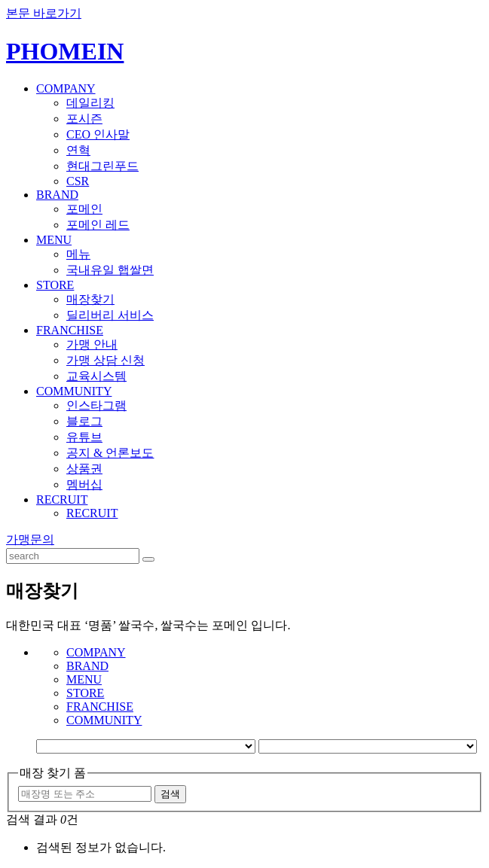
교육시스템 (96, 376)
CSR (78, 181)
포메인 (84, 209)
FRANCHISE (70, 330)
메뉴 (78, 254)
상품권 (84, 469)
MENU (54, 240)
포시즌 (84, 119)
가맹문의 (30, 539)
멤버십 (84, 484)
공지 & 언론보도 (110, 453)
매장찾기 (90, 299)
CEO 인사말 (98, 134)
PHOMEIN (65, 51)
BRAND (57, 195)
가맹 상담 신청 (105, 360)
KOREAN (415, 41)
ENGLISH (462, 41)
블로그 (84, 421)
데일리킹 (90, 103)
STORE (55, 285)
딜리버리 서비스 (110, 315)
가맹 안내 (92, 344)
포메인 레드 (98, 225)
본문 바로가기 (44, 13)
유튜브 (84, 437)
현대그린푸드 (102, 166)
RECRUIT (62, 499)
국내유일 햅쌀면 (110, 270)
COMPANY (66, 88)
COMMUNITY (74, 391)
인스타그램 (96, 405)
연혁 (78, 150)
